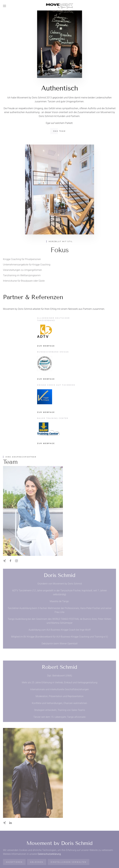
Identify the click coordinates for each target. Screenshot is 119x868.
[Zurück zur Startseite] (60, 6)
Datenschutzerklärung (49, 854)
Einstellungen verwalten (69, 862)
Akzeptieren (14, 862)
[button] (4, 6)
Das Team (59, 131)
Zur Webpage (46, 346)
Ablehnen (37, 862)
